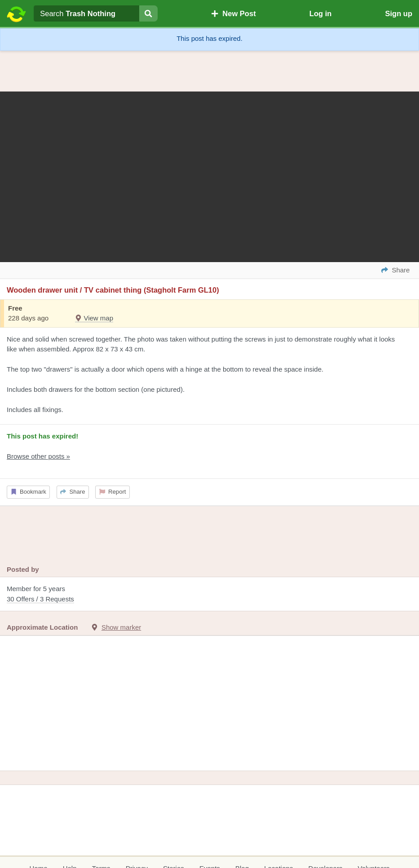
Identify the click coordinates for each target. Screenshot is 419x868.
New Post (234, 13)
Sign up (399, 13)
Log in (320, 13)
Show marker (121, 627)
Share (73, 492)
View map (94, 318)
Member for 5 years (209, 594)
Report (113, 492)
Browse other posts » (38, 456)
